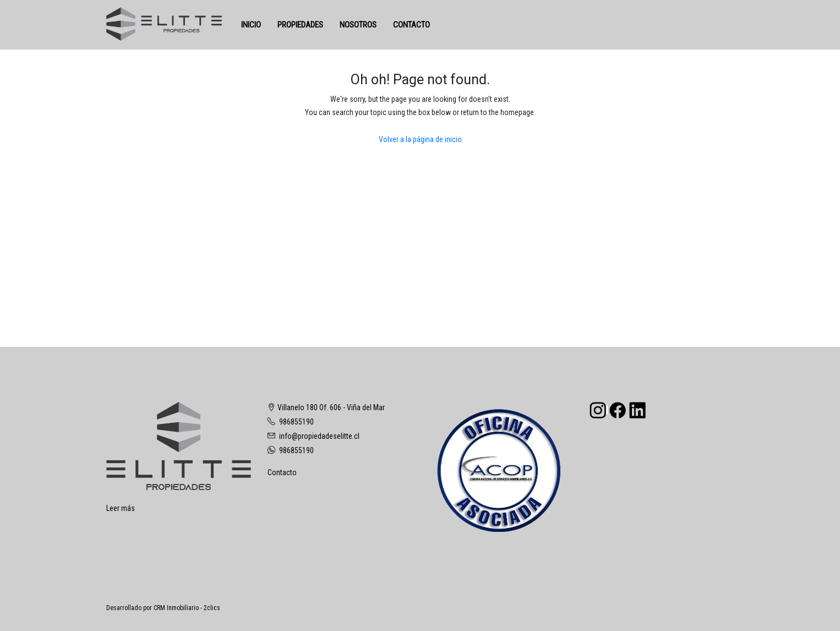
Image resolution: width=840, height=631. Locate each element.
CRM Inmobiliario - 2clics (187, 608)
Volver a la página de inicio (420, 139)
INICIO (251, 25)
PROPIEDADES (300, 25)
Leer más (121, 508)
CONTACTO (411, 25)
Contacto (282, 472)
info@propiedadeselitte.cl (319, 436)
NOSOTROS (358, 25)
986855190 (296, 422)
